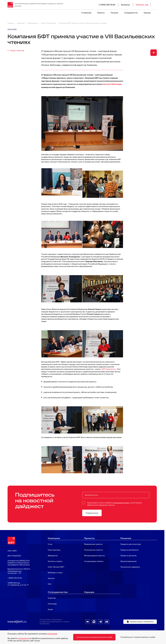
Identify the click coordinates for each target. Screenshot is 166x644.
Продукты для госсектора (131, 544)
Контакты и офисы (55, 561)
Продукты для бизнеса (129, 550)
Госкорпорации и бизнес (94, 561)
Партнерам (52, 604)
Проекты (101, 13)
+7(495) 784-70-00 (15, 578)
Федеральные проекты (93, 544)
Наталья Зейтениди (112, 84)
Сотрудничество (131, 13)
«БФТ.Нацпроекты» (108, 369)
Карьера (147, 13)
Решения (114, 13)
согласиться (23, 638)
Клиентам (52, 598)
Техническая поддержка (130, 567)
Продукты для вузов (128, 556)
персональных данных (121, 503)
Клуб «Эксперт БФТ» (56, 567)
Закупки (51, 578)
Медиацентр (53, 556)
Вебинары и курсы (55, 573)
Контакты (125, 5)
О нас (50, 544)
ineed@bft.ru (17, 622)
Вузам (50, 609)
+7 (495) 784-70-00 (107, 5)
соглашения (52, 634)
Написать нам (142, 5)
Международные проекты (94, 556)
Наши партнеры (54, 550)
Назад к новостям (17, 51)
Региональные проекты (93, 550)
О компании (86, 13)
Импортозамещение (129, 561)
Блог (50, 584)
